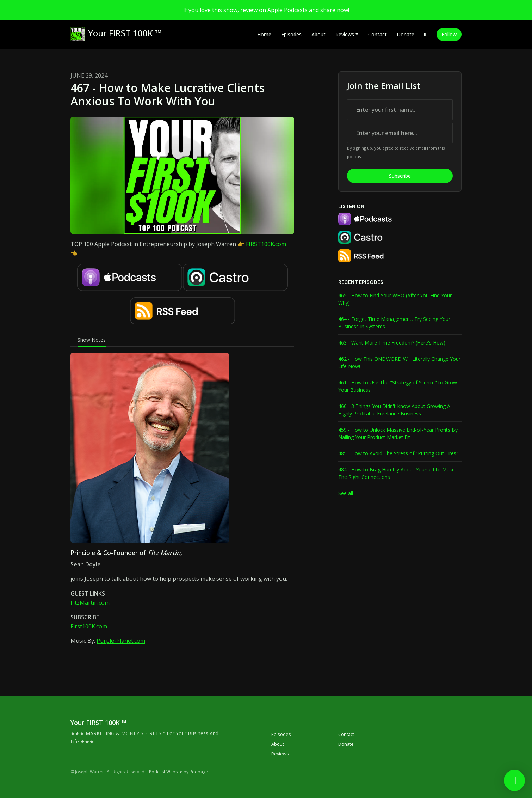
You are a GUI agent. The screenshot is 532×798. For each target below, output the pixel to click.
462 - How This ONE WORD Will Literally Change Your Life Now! (399, 363)
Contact (378, 34)
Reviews (345, 34)
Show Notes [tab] (92, 340)
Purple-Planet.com (121, 641)
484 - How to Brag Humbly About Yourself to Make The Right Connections (397, 473)
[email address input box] (400, 133)
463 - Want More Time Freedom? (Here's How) (392, 343)
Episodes (291, 34)
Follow (449, 34)
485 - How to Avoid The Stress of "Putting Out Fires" (398, 453)
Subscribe (400, 176)
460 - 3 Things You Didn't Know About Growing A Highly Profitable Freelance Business (394, 410)
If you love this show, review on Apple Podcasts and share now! (266, 10)
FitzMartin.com (90, 603)
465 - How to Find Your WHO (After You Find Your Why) (395, 299)
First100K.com (89, 626)
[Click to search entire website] (425, 34)
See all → (349, 493)
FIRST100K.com (266, 244)
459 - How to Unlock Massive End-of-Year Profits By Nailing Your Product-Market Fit (398, 433)
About (318, 34)
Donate (406, 34)
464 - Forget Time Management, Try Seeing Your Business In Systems (394, 323)
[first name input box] (400, 110)
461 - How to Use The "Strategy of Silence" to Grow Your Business (398, 386)
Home (264, 34)
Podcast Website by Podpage (178, 772)
